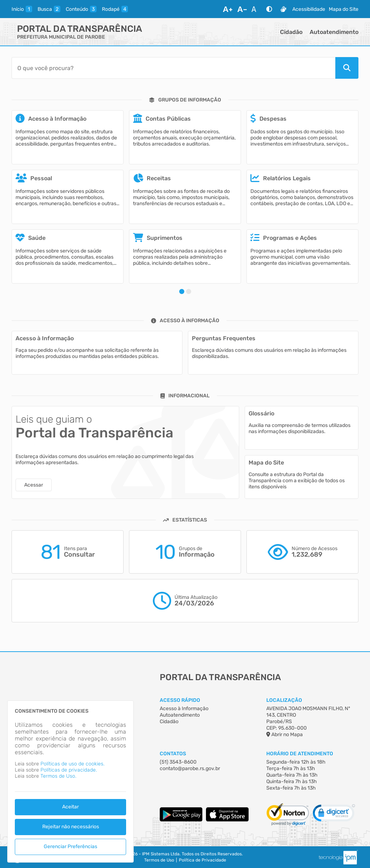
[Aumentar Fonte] (228, 9)
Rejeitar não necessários (71, 827)
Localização (284, 700)
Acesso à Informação (184, 709)
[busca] (49, 9)
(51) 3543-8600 (178, 762)
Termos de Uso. (58, 776)
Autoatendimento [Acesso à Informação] (180, 715)
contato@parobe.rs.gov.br (190, 768)
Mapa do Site (344, 9)
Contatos (173, 754)
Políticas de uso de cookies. (72, 764)
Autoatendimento (334, 32)
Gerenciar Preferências (70, 847)
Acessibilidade (309, 9)
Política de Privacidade (203, 860)
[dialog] (70, 781)
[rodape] (115, 9)
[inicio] (22, 9)
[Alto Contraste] (269, 9)
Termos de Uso (159, 860)
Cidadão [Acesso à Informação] (169, 722)
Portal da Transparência (79, 29)
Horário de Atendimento (300, 754)
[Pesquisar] (347, 68)
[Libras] (283, 9)
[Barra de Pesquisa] (173, 68)
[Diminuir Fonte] (242, 9)
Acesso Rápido (180, 700)
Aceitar (70, 807)
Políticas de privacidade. (69, 770)
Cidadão (291, 32)
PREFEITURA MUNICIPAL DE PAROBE (61, 37)
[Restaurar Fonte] (256, 9)
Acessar (34, 485)
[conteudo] (81, 9)
